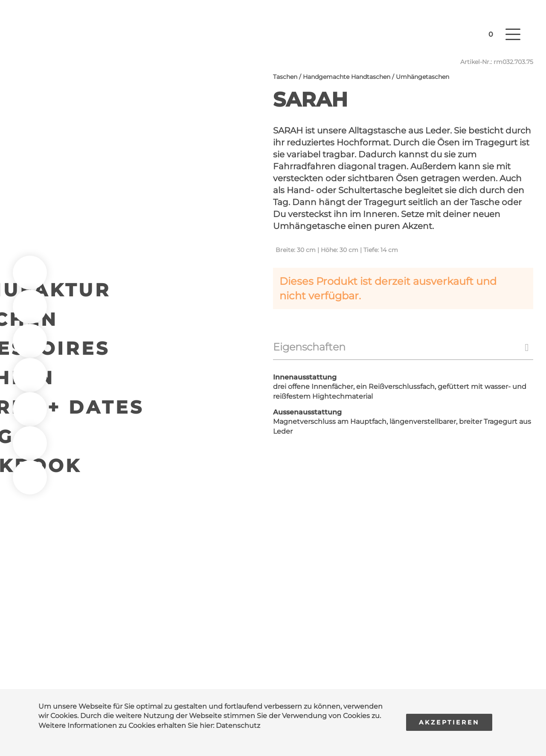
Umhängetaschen (423, 77)
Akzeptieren (449, 722)
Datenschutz (238, 726)
